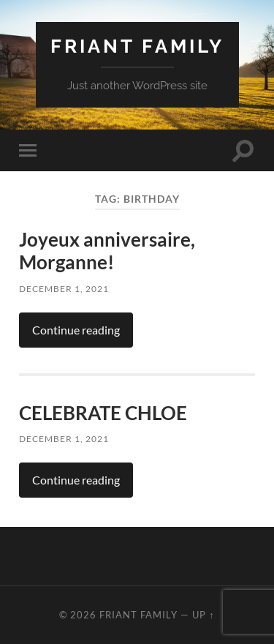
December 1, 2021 (64, 289)
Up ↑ (203, 615)
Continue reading (76, 330)
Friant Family (137, 46)
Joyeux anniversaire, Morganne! (107, 251)
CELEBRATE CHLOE (103, 413)
